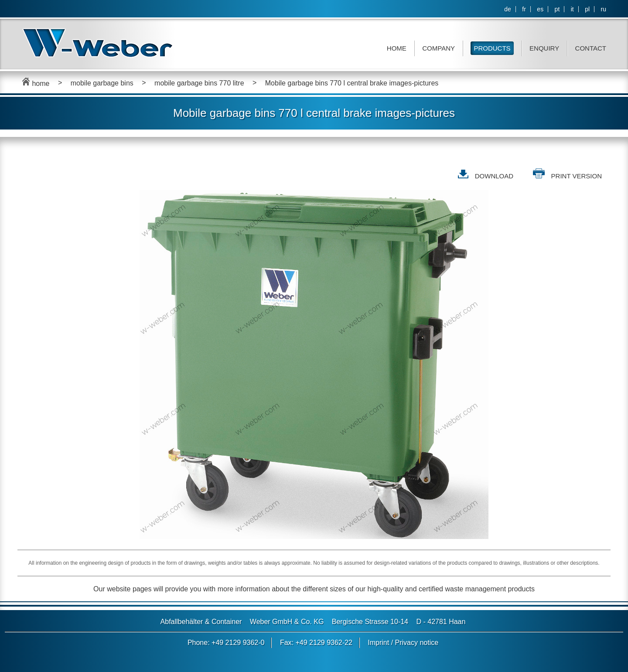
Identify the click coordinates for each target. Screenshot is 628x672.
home (36, 84)
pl (587, 9)
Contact (591, 48)
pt (557, 9)
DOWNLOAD (494, 176)
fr (524, 9)
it (572, 9)
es (540, 9)
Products (492, 48)
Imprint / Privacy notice (403, 643)
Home (397, 48)
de (508, 9)
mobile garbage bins (102, 83)
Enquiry (544, 48)
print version (577, 176)
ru (604, 9)
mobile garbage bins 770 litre (199, 83)
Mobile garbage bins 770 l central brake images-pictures (352, 83)
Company (439, 48)
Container (227, 622)
